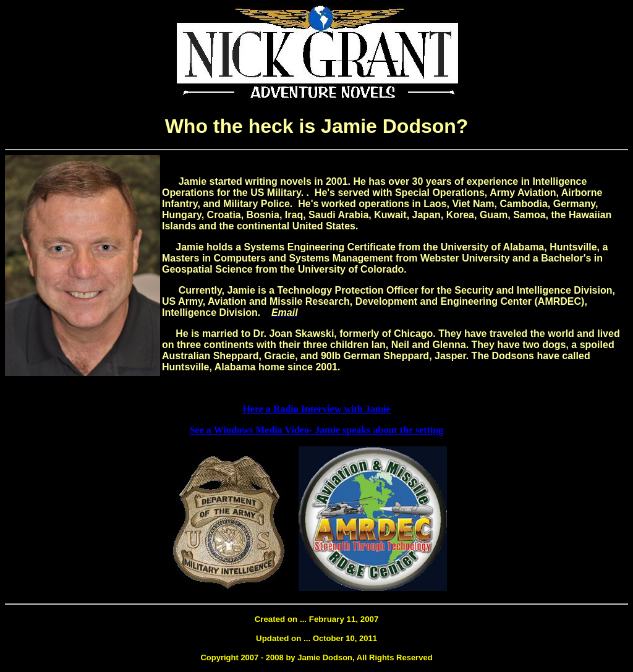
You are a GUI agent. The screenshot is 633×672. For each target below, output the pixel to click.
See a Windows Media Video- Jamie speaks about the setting (317, 430)
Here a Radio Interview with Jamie (316, 409)
